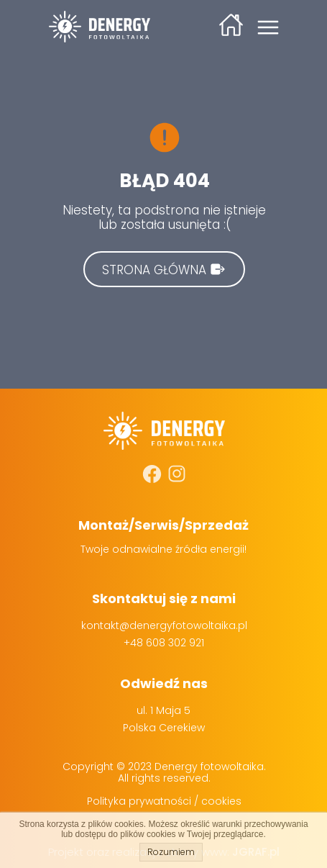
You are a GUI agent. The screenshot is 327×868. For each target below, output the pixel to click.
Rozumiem (171, 852)
